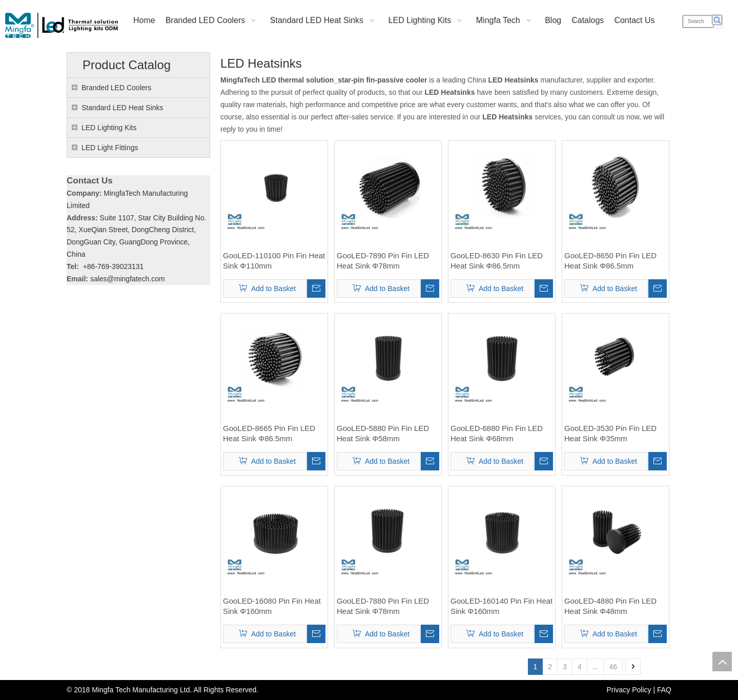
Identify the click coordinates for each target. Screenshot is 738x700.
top (722, 662)
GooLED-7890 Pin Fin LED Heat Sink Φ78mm (383, 261)
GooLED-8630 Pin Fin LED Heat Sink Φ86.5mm (497, 261)
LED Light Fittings (110, 148)
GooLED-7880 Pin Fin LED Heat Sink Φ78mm (383, 606)
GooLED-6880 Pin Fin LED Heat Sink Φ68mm (497, 433)
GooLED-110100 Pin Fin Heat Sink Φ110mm (274, 261)
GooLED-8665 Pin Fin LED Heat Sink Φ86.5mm (269, 433)
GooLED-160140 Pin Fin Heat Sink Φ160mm (501, 606)
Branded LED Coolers (116, 88)
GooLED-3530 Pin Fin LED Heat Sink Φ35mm (610, 433)
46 (613, 667)
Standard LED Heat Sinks (122, 108)
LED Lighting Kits (109, 128)
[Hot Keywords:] (717, 20)
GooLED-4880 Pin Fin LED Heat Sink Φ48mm (610, 606)
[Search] (698, 22)
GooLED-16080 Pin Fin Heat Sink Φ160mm (272, 606)
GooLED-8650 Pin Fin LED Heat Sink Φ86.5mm (610, 261)
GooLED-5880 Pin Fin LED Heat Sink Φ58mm (383, 433)
